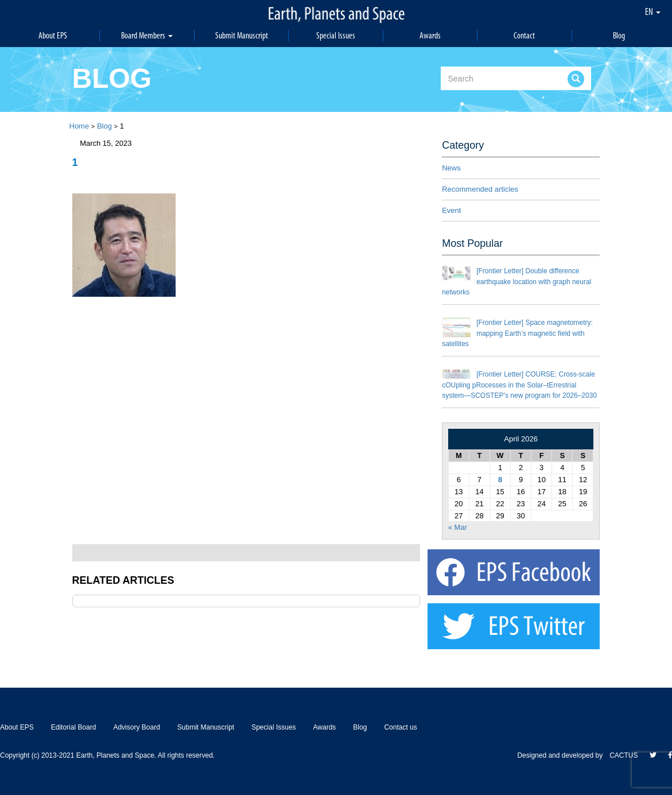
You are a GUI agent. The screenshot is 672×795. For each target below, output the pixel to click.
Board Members (147, 35)
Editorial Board (74, 727)
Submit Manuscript (242, 35)
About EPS (53, 35)
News (451, 168)
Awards (430, 35)
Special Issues (336, 35)
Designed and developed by (563, 755)
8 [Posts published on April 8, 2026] (500, 480)
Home (79, 126)
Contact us (400, 727)
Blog (619, 35)
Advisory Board (136, 727)
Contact (524, 35)
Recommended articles (480, 189)
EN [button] (653, 11)
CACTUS (624, 755)
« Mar (458, 527)
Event (451, 210)
